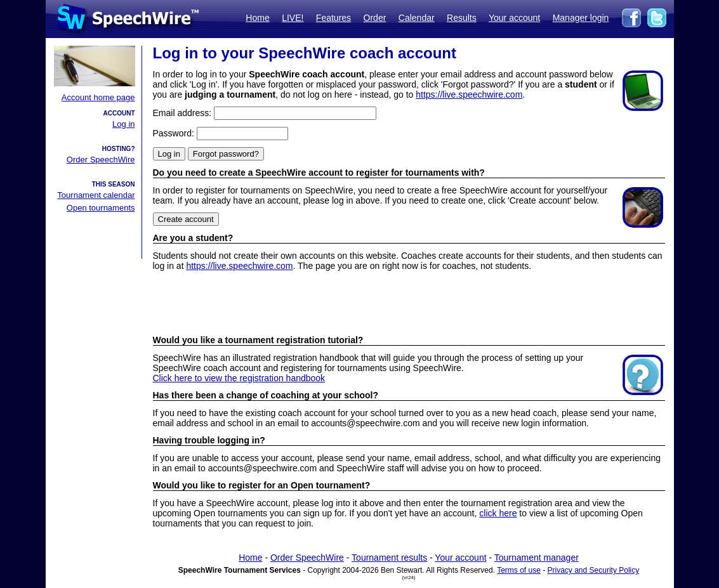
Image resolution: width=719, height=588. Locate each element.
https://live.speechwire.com (469, 95)
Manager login (581, 18)
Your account (514, 18)
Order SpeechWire (101, 160)
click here (498, 513)
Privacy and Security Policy (594, 570)
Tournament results (389, 558)
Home (257, 18)
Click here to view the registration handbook (239, 378)
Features (333, 18)
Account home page (98, 97)
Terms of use (519, 570)
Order (375, 18)
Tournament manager (537, 558)
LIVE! (293, 18)
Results (462, 18)
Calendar (417, 18)
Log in (123, 124)
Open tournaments (101, 208)
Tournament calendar (96, 195)
